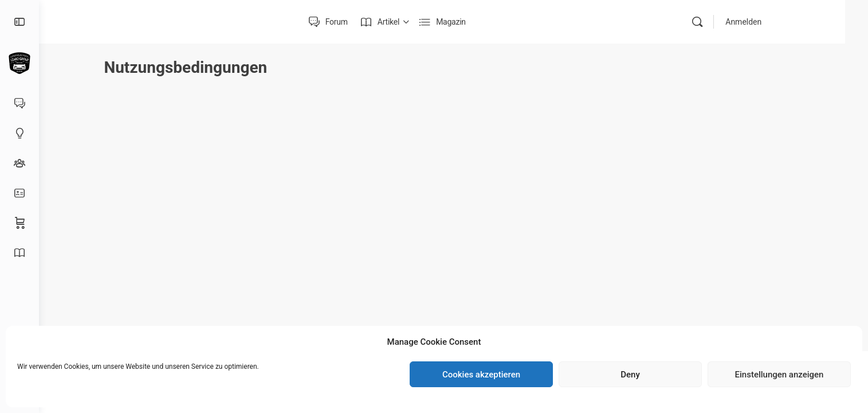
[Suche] (720, 22)
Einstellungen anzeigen (779, 375)
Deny (630, 375)
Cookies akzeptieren (481, 375)
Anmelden (766, 22)
